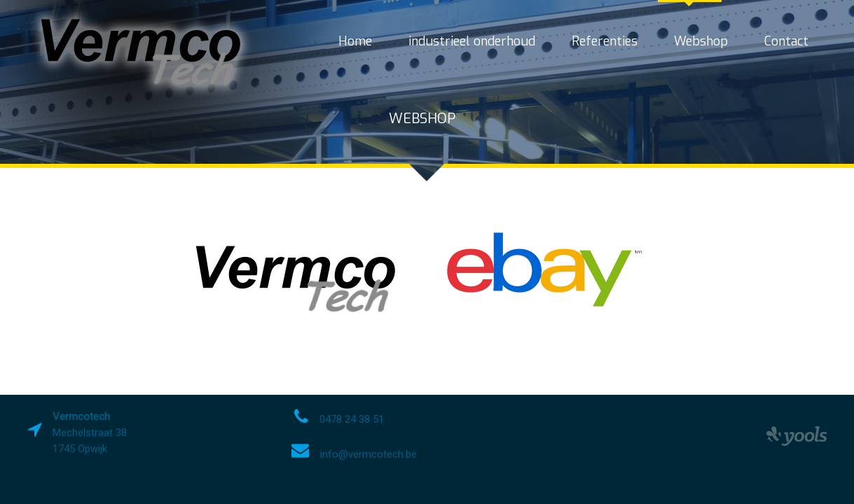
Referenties (605, 41)
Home (355, 41)
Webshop (701, 41)
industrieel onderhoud (472, 41)
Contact (786, 41)
